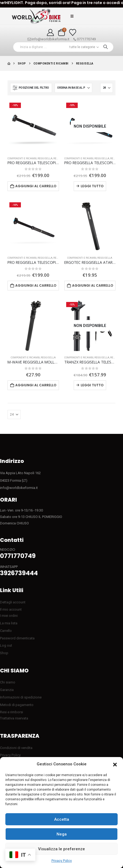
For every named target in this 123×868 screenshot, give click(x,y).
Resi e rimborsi (12, 712)
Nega (62, 834)
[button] (115, 764)
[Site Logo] (36, 16)
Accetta (62, 819)
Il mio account (11, 609)
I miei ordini (9, 616)
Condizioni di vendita (16, 748)
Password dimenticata (17, 638)
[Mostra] (107, 88)
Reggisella (45, 158)
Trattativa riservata (14, 718)
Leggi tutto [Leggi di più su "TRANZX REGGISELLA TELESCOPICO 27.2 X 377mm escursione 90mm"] (92, 385)
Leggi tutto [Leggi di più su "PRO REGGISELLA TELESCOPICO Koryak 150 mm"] (92, 186)
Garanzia (7, 690)
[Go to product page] (33, 127)
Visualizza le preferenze (61, 849)
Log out (6, 645)
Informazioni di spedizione (21, 697)
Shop (4, 653)
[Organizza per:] (73, 88)
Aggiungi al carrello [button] (36, 186)
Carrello (6, 631)
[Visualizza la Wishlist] (72, 33)
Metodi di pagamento (17, 705)
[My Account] (51, 33)
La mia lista (9, 623)
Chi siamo (8, 682)
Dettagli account (13, 602)
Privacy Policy (62, 861)
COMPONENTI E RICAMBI (22, 158)
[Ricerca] (105, 47)
